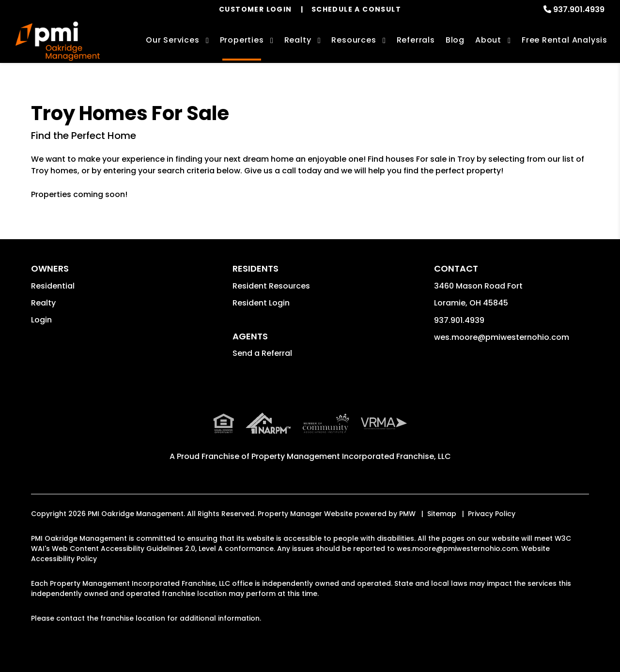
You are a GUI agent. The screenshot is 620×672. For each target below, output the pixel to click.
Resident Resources (271, 286)
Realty (43, 303)
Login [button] (41, 320)
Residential (53, 286)
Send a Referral (262, 353)
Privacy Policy (492, 514)
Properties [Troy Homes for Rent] (242, 40)
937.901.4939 (579, 9)
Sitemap (442, 514)
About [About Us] (488, 40)
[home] (58, 41)
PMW (407, 514)
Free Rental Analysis (565, 40)
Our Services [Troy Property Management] (173, 40)
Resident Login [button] (261, 303)
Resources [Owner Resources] (354, 40)
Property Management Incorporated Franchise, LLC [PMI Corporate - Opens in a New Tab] (351, 456)
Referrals (416, 40)
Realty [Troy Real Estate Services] (298, 40)
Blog (455, 40)
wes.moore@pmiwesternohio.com (502, 337)
